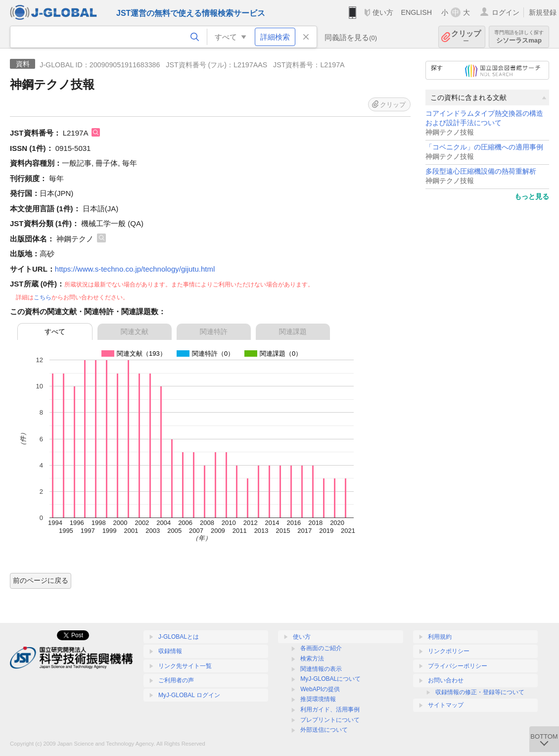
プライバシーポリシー (458, 666)
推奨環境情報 (318, 699)
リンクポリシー (449, 651)
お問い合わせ (446, 680)
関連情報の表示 (321, 669)
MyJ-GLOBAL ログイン (189, 695)
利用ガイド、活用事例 (330, 709)
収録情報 (170, 651)
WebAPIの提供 (320, 689)
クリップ (466, 37)
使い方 (383, 12)
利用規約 (440, 637)
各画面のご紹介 (321, 648)
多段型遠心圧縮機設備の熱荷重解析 (481, 171)
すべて (55, 331)
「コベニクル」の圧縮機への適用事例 (484, 147)
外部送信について (324, 730)
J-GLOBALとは (179, 637)
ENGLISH (416, 12)
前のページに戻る (41, 580)
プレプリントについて (330, 720)
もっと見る (532, 196)
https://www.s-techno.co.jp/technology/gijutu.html (135, 269)
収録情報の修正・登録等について (480, 692)
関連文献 (135, 331)
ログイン (506, 12)
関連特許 (214, 331)
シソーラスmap (519, 37)
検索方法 (312, 659)
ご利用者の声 (176, 680)
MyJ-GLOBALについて (330, 679)
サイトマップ (446, 705)
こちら (43, 297)
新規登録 (543, 12)
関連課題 (293, 331)
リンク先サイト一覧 (185, 666)
